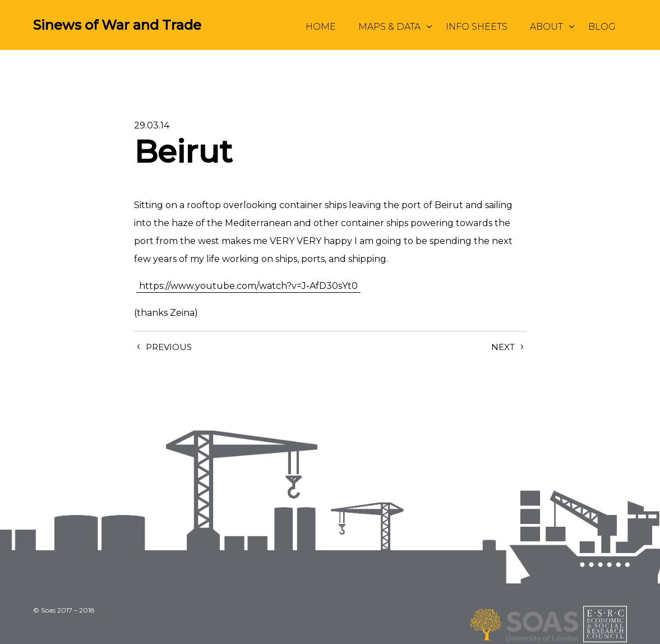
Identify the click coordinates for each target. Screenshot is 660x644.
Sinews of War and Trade (117, 25)
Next (503, 347)
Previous (169, 347)
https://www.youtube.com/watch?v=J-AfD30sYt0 (248, 286)
